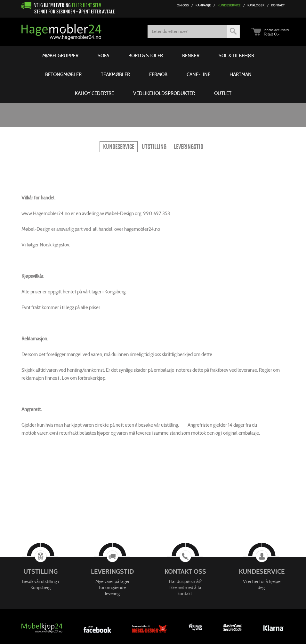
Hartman (241, 74)
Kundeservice (229, 5)
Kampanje (203, 5)
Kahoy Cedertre (94, 93)
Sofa (103, 56)
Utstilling (154, 147)
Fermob (158, 74)
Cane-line (198, 74)
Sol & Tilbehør (236, 56)
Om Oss (183, 5)
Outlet (223, 93)
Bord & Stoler (146, 56)
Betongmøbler (63, 74)
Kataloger (256, 5)
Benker (191, 56)
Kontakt (278, 5)
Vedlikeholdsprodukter (164, 93)
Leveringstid (189, 147)
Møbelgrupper (60, 56)
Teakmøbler (115, 74)
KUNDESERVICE (119, 147)
